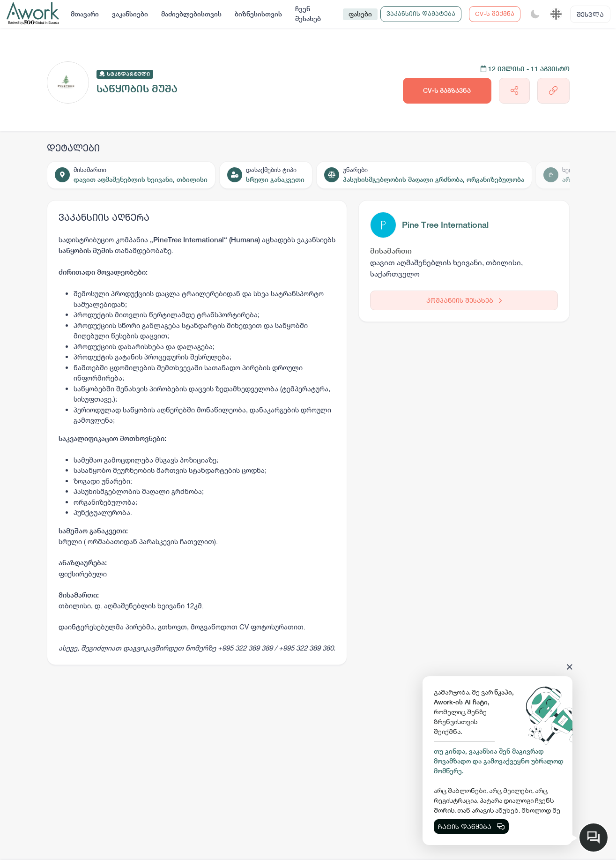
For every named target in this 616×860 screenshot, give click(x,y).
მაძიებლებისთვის (191, 14)
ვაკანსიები (130, 14)
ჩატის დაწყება (471, 826)
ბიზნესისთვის (258, 14)
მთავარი (85, 14)
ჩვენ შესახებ (308, 14)
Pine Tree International (445, 225)
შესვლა (590, 14)
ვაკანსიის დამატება (421, 14)
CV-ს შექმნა (495, 14)
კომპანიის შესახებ (464, 300)
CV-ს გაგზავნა (447, 90)
